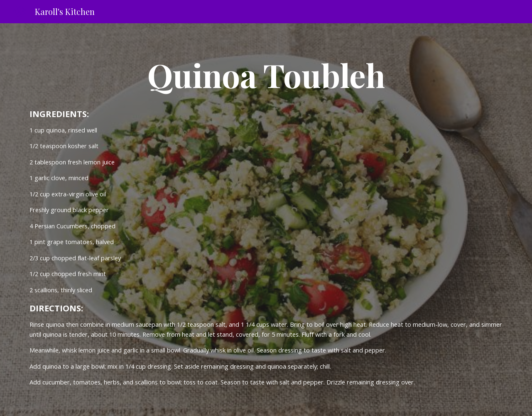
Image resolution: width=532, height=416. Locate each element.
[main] (266, 75)
